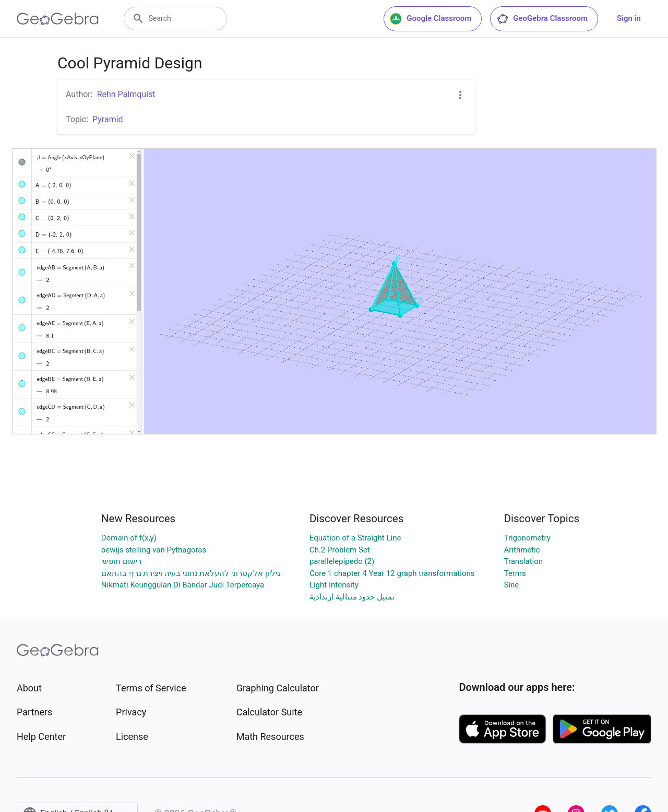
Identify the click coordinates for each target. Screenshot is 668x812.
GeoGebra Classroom (542, 19)
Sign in (629, 18)
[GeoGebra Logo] (58, 19)
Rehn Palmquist (126, 94)
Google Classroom (431, 19)
